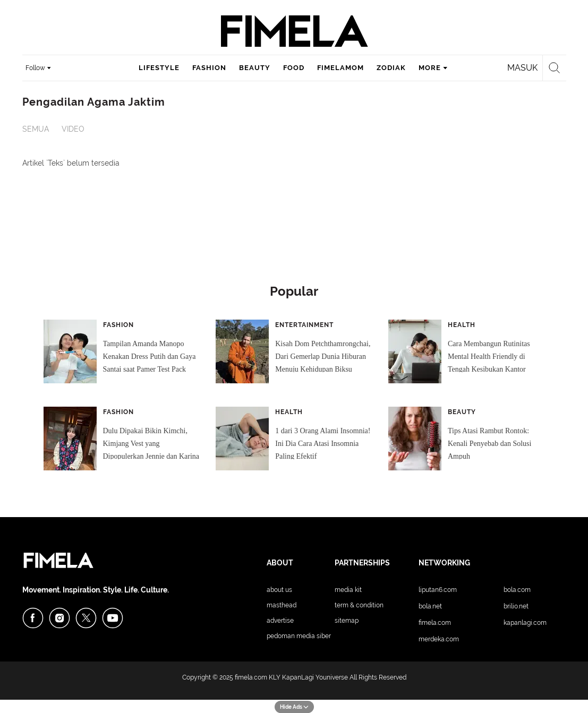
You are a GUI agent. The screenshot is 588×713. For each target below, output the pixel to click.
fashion (209, 68)
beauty (255, 68)
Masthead (282, 605)
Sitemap (347, 621)
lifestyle (159, 68)
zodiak (391, 68)
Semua (36, 129)
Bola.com (517, 590)
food (294, 68)
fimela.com (251, 677)
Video (73, 129)
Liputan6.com (438, 590)
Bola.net (430, 606)
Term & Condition (359, 605)
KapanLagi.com (525, 623)
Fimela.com (435, 623)
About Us (279, 590)
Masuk (522, 68)
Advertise (280, 621)
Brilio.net (516, 606)
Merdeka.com (439, 639)
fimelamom (340, 68)
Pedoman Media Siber (299, 636)
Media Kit (348, 590)
